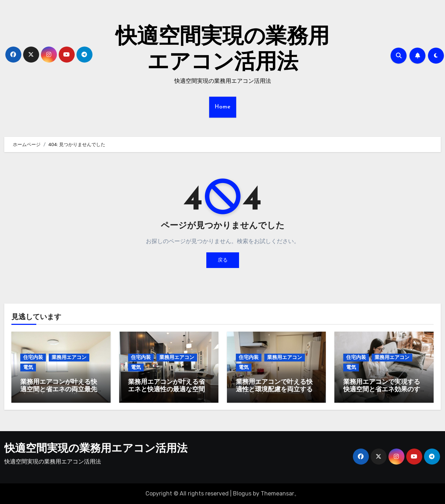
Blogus (242, 494)
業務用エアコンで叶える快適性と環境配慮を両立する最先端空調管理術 (274, 390)
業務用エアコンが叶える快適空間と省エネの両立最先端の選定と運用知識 (59, 390)
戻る (223, 260)
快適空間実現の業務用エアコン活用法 (96, 449)
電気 (28, 367)
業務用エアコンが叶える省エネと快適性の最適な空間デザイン (166, 390)
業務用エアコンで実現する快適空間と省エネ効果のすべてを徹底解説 (382, 390)
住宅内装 (33, 357)
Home (223, 107)
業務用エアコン (69, 357)
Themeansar (277, 494)
